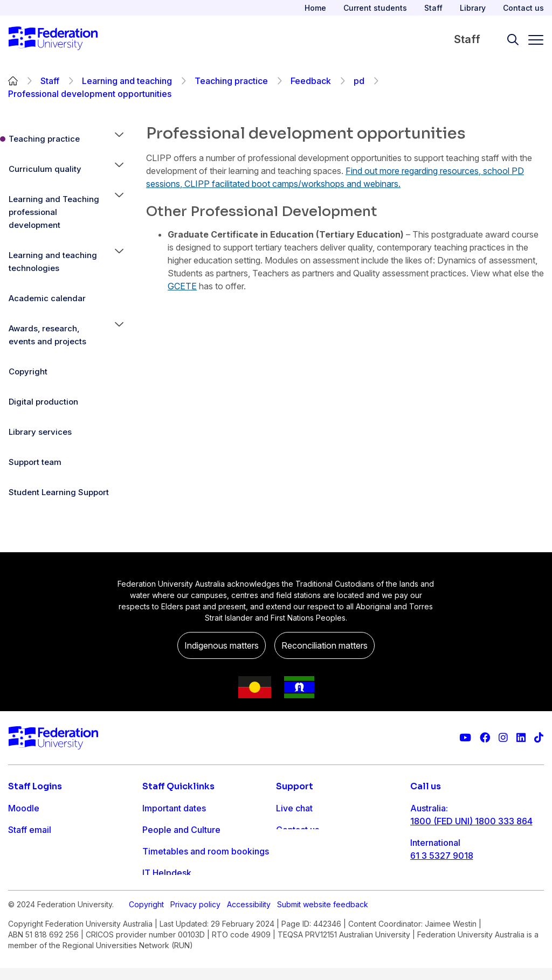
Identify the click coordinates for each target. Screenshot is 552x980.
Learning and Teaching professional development (54, 212)
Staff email (30, 830)
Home (315, 8)
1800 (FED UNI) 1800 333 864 (471, 821)
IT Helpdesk (167, 873)
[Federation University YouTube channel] (465, 738)
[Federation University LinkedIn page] (521, 738)
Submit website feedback (323, 930)
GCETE (182, 286)
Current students (375, 8)
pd (359, 81)
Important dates (174, 808)
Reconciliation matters (325, 645)
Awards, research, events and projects (47, 335)
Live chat (294, 808)
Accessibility (249, 930)
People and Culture (181, 830)
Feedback (311, 81)
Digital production (43, 402)
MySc (19, 894)
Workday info (170, 894)
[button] (119, 139)
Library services (40, 432)
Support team (35, 462)
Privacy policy (195, 930)
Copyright (28, 371)
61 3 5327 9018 (442, 856)
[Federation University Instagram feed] (503, 738)
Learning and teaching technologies (53, 262)
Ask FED (293, 851)
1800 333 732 (439, 890)
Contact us (523, 8)
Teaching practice (231, 81)
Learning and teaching (127, 81)
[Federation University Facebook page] (485, 738)
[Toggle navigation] (532, 40)
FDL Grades (32, 851)
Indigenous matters (222, 645)
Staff (433, 8)
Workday (26, 873)
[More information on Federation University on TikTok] (539, 738)
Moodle (24, 808)
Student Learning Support (59, 492)
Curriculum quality (45, 169)
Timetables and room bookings (206, 851)
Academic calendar (47, 298)
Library (473, 8)
